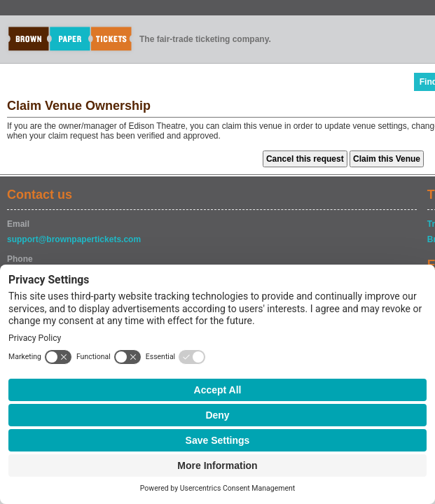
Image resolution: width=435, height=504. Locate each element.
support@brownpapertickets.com (74, 239)
